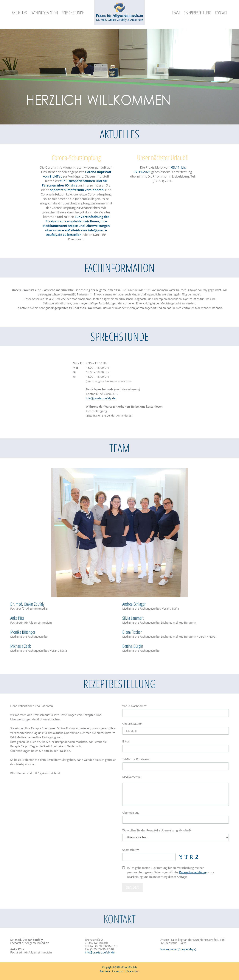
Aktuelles (19, 13)
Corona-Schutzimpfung (76, 158)
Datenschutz (133, 971)
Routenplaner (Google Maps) (178, 949)
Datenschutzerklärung (193, 872)
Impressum (118, 971)
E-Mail (176, 745)
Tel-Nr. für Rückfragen (176, 762)
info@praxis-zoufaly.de (101, 398)
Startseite (105, 971)
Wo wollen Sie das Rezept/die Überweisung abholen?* (176, 834)
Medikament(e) (176, 790)
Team (176, 13)
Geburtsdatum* (176, 727)
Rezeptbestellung (197, 13)
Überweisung (176, 816)
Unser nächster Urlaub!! (163, 158)
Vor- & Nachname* (176, 709)
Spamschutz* (161, 854)
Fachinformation (44, 13)
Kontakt (221, 13)
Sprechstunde (73, 13)
